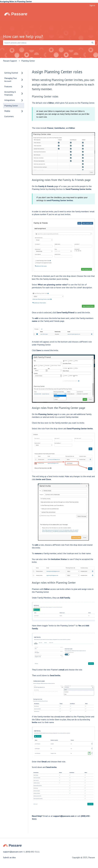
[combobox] (47, 43)
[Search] (93, 43)
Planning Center (28, 61)
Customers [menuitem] (9, 116)
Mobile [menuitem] (7, 111)
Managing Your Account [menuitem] (11, 80)
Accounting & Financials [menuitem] (10, 93)
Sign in (92, 5)
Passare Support (10, 61)
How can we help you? (23, 36)
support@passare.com (64, 816)
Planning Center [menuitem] (11, 106)
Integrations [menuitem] (10, 100)
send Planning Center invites (60, 200)
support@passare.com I (14, 852)
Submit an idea (9, 857)
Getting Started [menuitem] (11, 73)
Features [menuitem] (8, 86)
